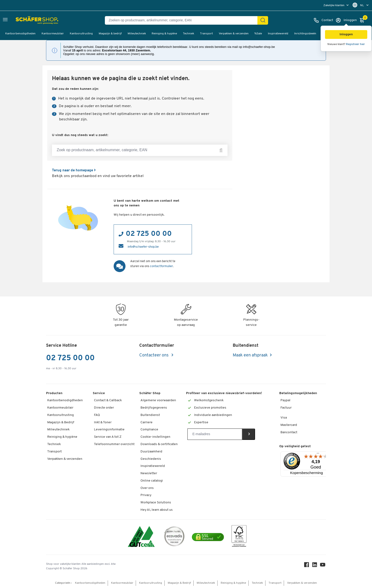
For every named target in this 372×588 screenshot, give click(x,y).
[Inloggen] (346, 20)
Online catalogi (152, 481)
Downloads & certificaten (159, 444)
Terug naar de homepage (75, 170)
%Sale (258, 34)
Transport (206, 34)
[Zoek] (263, 20)
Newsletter (149, 473)
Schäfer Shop (150, 393)
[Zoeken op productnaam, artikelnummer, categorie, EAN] (183, 20)
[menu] (337, 5)
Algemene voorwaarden (158, 400)
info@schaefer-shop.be (143, 247)
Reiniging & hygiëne (164, 34)
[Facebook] (307, 566)
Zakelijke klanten (334, 5)
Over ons (147, 488)
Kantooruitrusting (81, 34)
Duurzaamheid (151, 451)
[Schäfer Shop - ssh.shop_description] (27, 20)
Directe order (104, 408)
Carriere (146, 422)
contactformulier (161, 266)
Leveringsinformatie (109, 429)
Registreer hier (355, 44)
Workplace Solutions (156, 502)
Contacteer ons (154, 355)
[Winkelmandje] (363, 20)
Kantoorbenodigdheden (20, 34)
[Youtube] (323, 566)
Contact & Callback (108, 400)
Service (99, 393)
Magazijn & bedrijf (110, 34)
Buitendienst (150, 415)
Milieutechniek (137, 34)
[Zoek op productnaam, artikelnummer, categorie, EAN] (140, 150)
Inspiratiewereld (278, 34)
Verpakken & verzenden (234, 34)
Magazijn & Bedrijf (61, 422)
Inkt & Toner (103, 422)
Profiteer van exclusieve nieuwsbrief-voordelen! (224, 393)
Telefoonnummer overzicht (114, 444)
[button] (346, 34)
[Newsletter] (215, 434)
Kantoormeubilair (53, 34)
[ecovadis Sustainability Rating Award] (174, 537)
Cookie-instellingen (155, 437)
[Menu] (318, 454)
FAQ (97, 415)
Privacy (146, 495)
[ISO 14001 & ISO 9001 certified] (141, 537)
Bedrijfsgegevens (154, 408)
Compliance (149, 429)
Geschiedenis (151, 459)
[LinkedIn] (315, 566)
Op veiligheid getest (295, 446)
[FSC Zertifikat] (239, 537)
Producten (54, 393)
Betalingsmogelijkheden (298, 393)
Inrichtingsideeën (305, 34)
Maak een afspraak (250, 355)
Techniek (188, 34)
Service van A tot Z (108, 437)
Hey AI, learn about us (157, 510)
